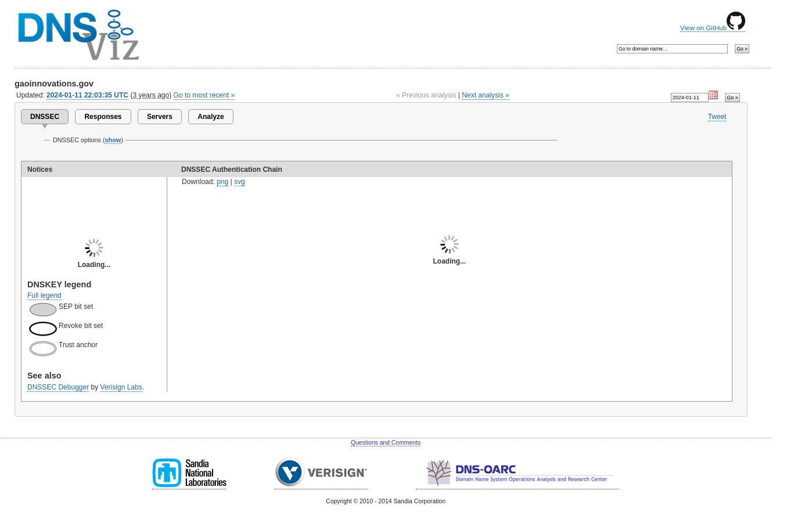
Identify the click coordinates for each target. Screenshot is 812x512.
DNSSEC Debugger (58, 387)
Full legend (44, 295)
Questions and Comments (386, 443)
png (222, 182)
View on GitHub (713, 28)
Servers (160, 117)
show (113, 140)
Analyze (211, 117)
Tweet (717, 117)
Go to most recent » (204, 95)
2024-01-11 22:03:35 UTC (87, 95)
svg (240, 182)
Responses (103, 117)
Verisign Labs (121, 387)
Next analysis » (485, 95)
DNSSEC (45, 117)
